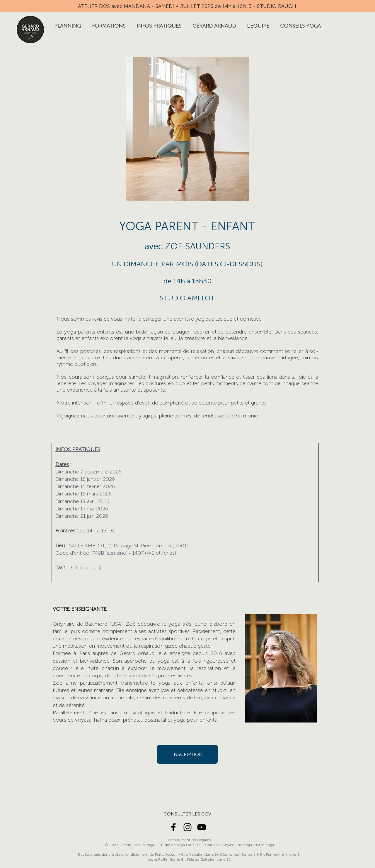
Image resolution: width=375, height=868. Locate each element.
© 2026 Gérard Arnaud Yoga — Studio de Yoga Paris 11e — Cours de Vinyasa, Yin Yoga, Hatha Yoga (190, 845)
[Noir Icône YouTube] (202, 827)
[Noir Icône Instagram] (187, 827)
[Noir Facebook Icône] (173, 827)
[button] (68, 26)
